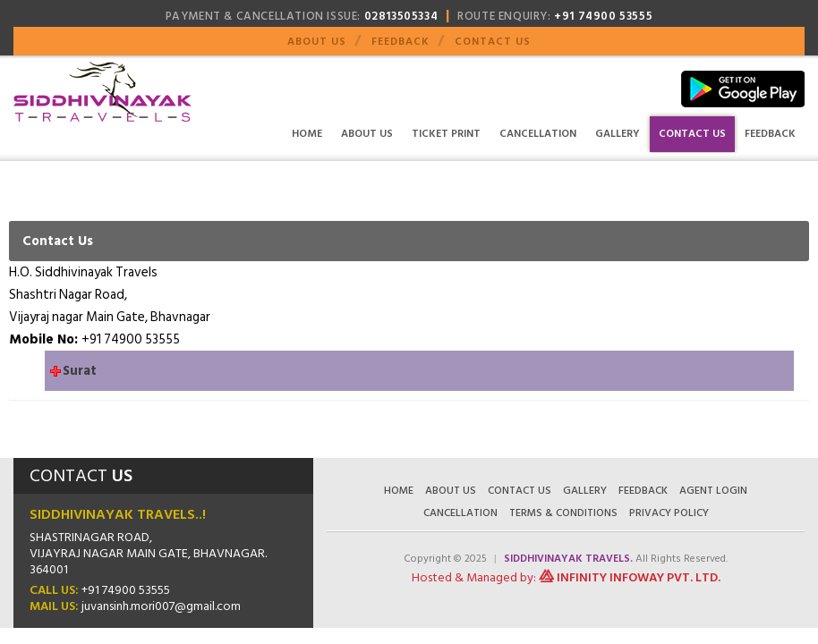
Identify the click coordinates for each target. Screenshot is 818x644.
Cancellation (538, 134)
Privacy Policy (669, 513)
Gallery (618, 134)
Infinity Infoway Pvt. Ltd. (639, 577)
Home (307, 134)
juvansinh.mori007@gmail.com (161, 606)
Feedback (400, 42)
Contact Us (493, 42)
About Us (317, 42)
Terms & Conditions (563, 513)
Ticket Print (446, 134)
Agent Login (713, 491)
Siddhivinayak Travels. (570, 559)
